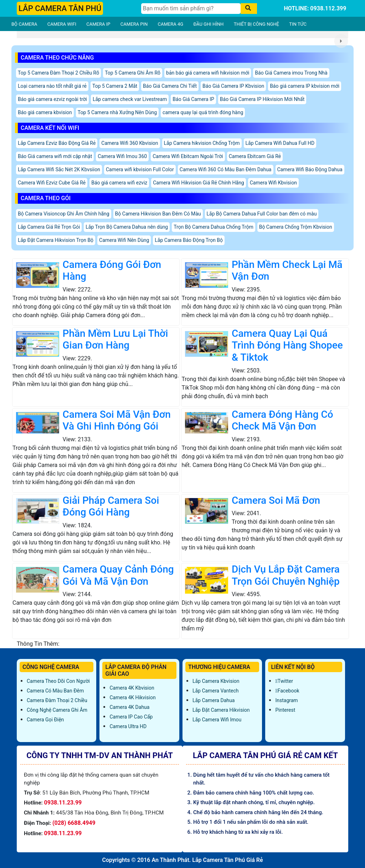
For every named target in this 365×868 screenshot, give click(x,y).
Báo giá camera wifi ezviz (119, 183)
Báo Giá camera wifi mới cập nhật (55, 156)
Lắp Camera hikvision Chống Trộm (202, 143)
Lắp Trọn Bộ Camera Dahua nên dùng (127, 227)
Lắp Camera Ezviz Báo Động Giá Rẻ (57, 143)
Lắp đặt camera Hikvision (221, 710)
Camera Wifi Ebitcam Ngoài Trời (188, 156)
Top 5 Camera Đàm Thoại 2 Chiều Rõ (58, 73)
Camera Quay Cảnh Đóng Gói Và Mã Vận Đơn (118, 575)
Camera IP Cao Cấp (131, 717)
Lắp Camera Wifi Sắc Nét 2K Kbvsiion (59, 169)
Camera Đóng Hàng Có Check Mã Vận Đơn (282, 420)
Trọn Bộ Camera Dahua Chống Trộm (213, 227)
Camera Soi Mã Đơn (276, 500)
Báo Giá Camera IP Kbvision (233, 86)
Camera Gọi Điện (45, 720)
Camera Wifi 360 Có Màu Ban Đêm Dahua (226, 169)
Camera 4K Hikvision (132, 697)
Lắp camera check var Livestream (130, 99)
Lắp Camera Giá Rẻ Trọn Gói (49, 227)
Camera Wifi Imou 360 (122, 156)
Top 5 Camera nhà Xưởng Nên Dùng (117, 112)
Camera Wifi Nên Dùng (124, 240)
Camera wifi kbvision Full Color (140, 169)
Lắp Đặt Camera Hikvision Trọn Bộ (56, 240)
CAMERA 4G (171, 24)
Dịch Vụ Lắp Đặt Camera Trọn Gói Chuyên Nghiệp (286, 575)
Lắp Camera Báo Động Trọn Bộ (189, 240)
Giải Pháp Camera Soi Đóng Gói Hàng (111, 506)
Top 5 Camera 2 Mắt (115, 86)
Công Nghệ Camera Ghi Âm (57, 710)
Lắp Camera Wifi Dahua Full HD (280, 143)
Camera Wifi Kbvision (273, 183)
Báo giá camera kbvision (45, 112)
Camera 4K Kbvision (132, 688)
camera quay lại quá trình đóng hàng (203, 112)
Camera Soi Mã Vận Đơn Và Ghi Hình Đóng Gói (117, 420)
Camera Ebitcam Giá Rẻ (255, 156)
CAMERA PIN (134, 24)
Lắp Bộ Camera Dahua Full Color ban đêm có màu (262, 214)
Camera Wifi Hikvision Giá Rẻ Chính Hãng (199, 183)
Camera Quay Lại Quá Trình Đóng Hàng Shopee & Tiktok (287, 345)
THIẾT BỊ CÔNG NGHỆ (256, 24)
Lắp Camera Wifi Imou (217, 720)
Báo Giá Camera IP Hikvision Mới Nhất (262, 99)
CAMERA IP (98, 24)
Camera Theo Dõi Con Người (58, 681)
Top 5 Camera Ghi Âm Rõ (133, 73)
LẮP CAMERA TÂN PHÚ (60, 8)
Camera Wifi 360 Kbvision (130, 143)
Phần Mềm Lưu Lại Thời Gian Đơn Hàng (115, 339)
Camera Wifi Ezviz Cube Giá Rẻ (52, 183)
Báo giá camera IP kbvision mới (305, 86)
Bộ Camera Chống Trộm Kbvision (296, 227)
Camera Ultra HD (128, 726)
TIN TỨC (298, 24)
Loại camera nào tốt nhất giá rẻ (52, 86)
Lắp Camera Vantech (215, 691)
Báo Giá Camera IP (193, 99)
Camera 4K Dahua (129, 707)
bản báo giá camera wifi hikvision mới (208, 73)
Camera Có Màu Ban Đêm (55, 691)
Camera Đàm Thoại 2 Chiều (57, 700)
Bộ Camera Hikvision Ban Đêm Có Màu (158, 214)
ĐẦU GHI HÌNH (208, 24)
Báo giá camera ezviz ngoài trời (52, 99)
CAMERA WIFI (62, 24)
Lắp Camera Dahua (214, 700)
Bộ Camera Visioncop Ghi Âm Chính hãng (64, 214)
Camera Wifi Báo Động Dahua (310, 169)
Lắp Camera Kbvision (216, 681)
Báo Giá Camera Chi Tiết (170, 86)
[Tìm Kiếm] (191, 9)
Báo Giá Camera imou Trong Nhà (291, 73)
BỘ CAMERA (24, 24)
